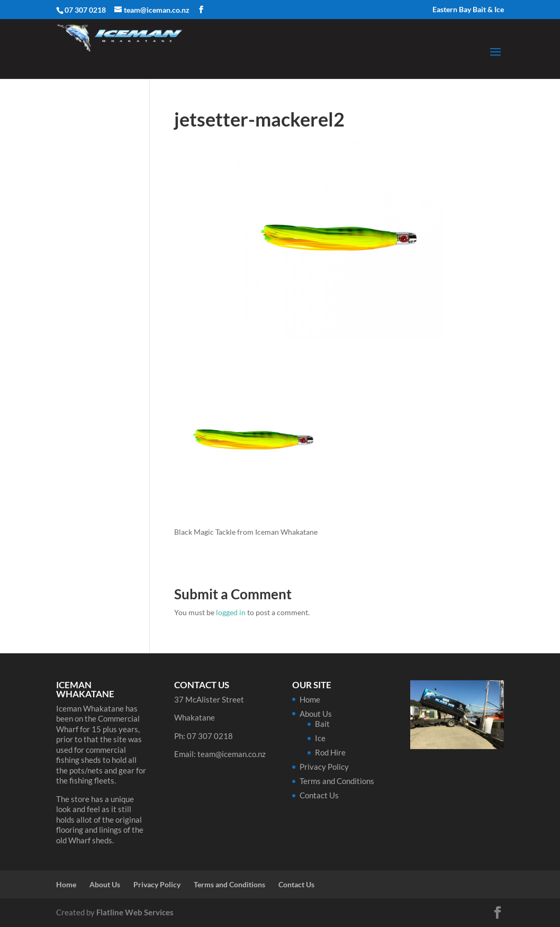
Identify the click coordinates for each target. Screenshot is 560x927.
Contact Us (319, 795)
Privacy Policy (324, 767)
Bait (322, 724)
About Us (316, 714)
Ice (320, 738)
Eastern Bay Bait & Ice (468, 10)
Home (310, 699)
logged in (231, 612)
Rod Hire (330, 752)
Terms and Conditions (337, 781)
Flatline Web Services (135, 912)
